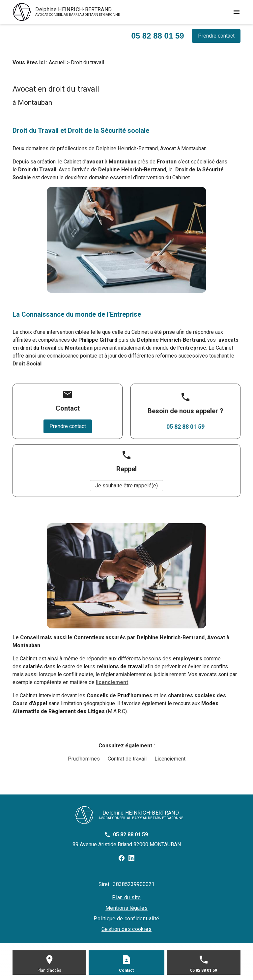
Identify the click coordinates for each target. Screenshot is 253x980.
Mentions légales (126, 908)
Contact (126, 970)
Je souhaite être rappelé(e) (126, 486)
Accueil (57, 62)
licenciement (112, 682)
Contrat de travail (127, 759)
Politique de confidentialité (126, 919)
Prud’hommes (84, 759)
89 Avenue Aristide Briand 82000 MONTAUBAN (127, 844)
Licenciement (170, 759)
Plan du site (126, 897)
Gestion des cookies (126, 929)
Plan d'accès (49, 970)
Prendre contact (216, 36)
